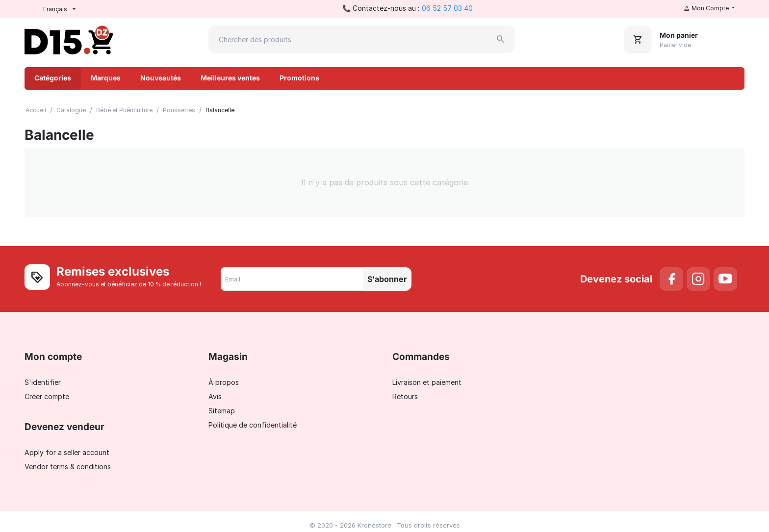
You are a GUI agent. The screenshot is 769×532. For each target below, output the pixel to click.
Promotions (299, 78)
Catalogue (71, 110)
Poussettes (179, 110)
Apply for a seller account (67, 452)
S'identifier (43, 382)
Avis (215, 396)
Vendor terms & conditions (68, 467)
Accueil (36, 110)
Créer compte (47, 396)
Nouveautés (161, 78)
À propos (224, 382)
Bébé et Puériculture (124, 110)
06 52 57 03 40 (447, 8)
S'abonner (387, 279)
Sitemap (222, 411)
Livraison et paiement (427, 382)
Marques (106, 78)
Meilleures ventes (230, 78)
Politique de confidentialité (253, 425)
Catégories (53, 78)
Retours (405, 396)
